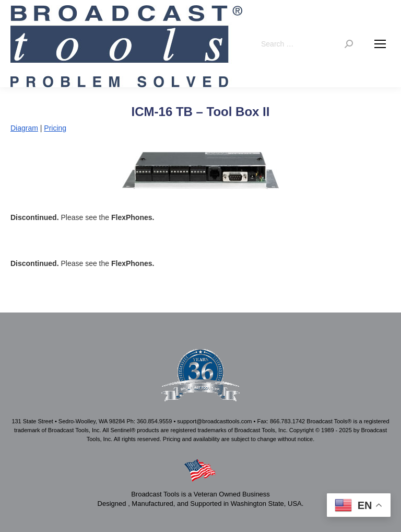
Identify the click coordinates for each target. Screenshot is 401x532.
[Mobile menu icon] (380, 44)
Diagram (24, 128)
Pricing (55, 128)
